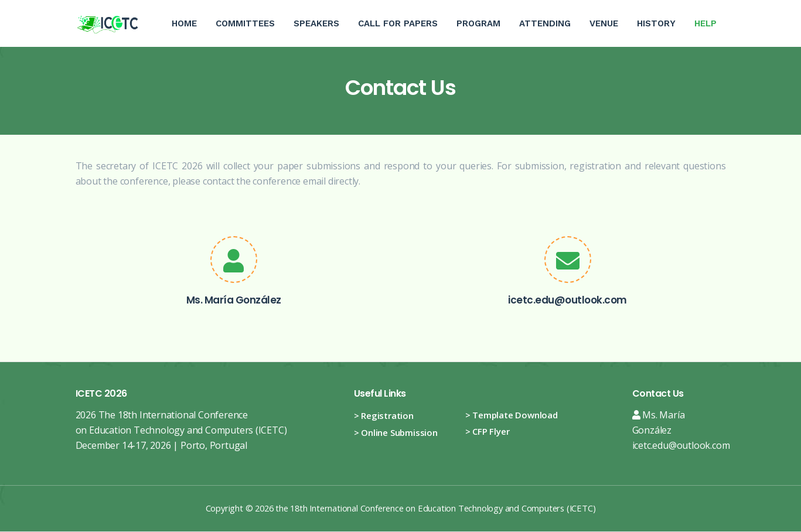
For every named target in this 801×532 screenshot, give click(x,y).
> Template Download (512, 415)
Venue (604, 23)
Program (478, 23)
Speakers (316, 23)
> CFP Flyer (488, 431)
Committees (245, 23)
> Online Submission (396, 432)
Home (184, 23)
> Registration (384, 415)
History (656, 23)
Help (710, 14)
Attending (545, 23)
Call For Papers (398, 23)
